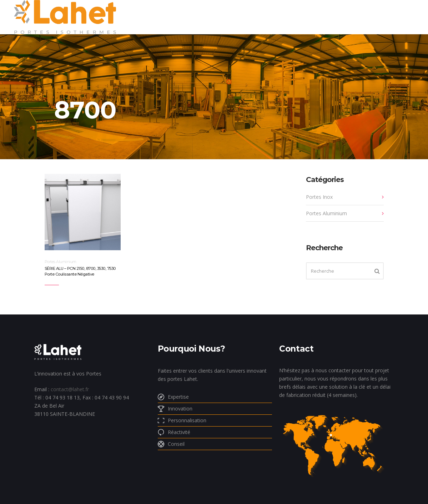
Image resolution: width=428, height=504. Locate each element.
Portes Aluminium (61, 262)
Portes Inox (319, 197)
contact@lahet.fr (70, 389)
